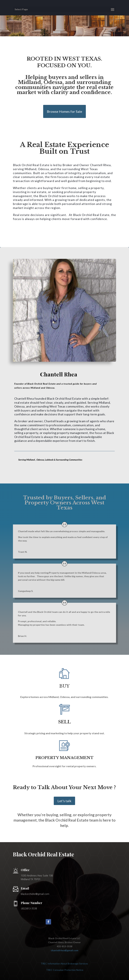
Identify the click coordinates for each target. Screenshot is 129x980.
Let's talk (64, 801)
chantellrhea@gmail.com (64, 950)
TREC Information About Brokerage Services (64, 964)
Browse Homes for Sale (64, 111)
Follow (58, 922)
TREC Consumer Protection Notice (64, 970)
